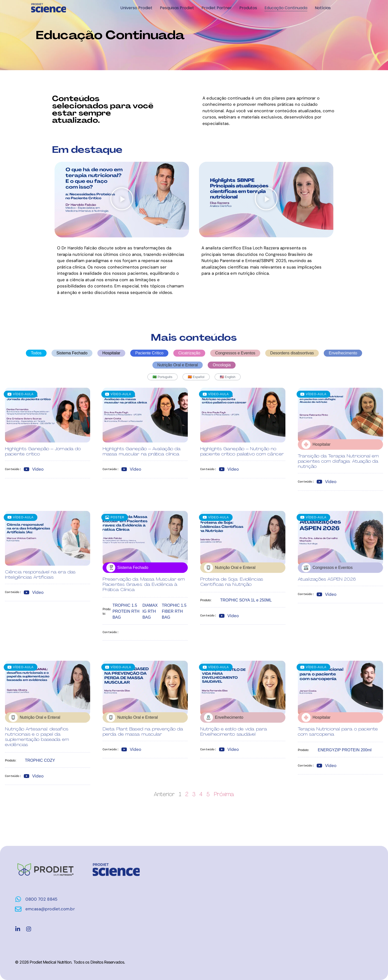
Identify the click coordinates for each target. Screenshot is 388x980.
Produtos (248, 8)
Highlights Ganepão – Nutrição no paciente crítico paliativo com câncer (242, 451)
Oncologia (222, 365)
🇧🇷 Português (162, 377)
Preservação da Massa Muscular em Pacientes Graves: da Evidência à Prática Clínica (144, 584)
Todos (36, 353)
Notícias (323, 8)
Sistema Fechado (72, 353)
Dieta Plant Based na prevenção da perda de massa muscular (143, 732)
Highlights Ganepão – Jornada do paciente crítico (43, 451)
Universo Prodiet (136, 8)
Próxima (224, 794)
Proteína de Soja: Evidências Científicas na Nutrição (232, 582)
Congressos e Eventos (235, 353)
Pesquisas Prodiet (177, 8)
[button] (122, 200)
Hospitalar (111, 353)
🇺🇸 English (228, 377)
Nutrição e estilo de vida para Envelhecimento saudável (234, 732)
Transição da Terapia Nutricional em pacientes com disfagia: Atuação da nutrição (338, 461)
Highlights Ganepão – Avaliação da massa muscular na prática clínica (142, 451)
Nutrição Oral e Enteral (178, 365)
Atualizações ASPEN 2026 (327, 579)
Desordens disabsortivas (292, 353)
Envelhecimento (343, 353)
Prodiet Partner (217, 8)
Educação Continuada (286, 8)
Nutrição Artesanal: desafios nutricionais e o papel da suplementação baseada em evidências (37, 737)
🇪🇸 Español (196, 377)
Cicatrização (189, 353)
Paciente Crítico (149, 353)
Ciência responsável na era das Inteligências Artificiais (40, 574)
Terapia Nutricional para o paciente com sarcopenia (338, 732)
